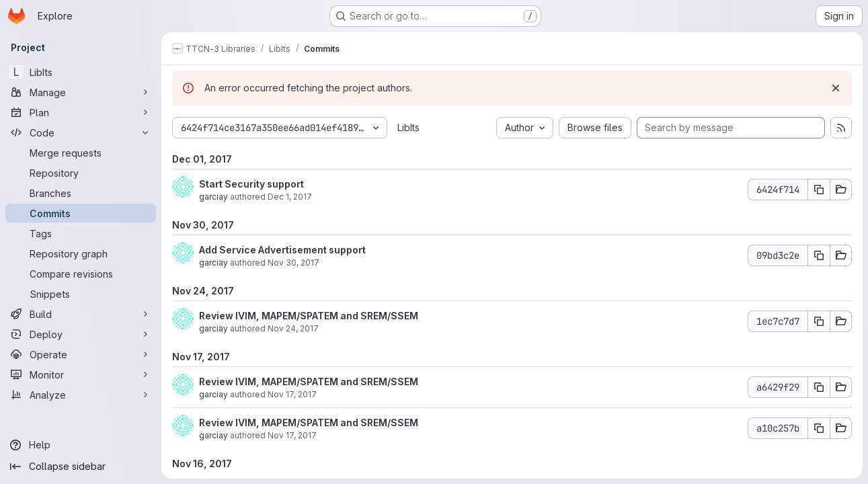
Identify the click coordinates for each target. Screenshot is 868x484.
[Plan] (81, 112)
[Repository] (81, 173)
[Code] (81, 132)
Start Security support (251, 184)
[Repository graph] (81, 253)
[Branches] (81, 193)
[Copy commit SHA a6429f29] (819, 387)
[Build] (81, 314)
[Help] (81, 445)
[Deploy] (81, 334)
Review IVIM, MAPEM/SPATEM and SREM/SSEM (309, 316)
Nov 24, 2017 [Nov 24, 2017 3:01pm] (293, 328)
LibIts (408, 127)
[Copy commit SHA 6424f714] (819, 190)
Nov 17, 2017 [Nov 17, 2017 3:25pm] (292, 394)
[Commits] (81, 213)
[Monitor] (81, 374)
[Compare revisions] (81, 274)
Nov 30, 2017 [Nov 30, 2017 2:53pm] (293, 263)
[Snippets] (81, 294)
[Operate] (81, 354)
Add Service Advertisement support (282, 250)
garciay (213, 197)
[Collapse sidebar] (81, 467)
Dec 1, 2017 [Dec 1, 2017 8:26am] (290, 197)
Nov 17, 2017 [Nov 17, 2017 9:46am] (292, 435)
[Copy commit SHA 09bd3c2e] (819, 255)
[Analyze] (81, 395)
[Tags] (81, 233)
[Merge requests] (81, 153)
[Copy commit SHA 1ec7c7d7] (819, 321)
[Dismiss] (836, 88)
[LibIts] (81, 72)
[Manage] (81, 92)
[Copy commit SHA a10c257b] (819, 428)
